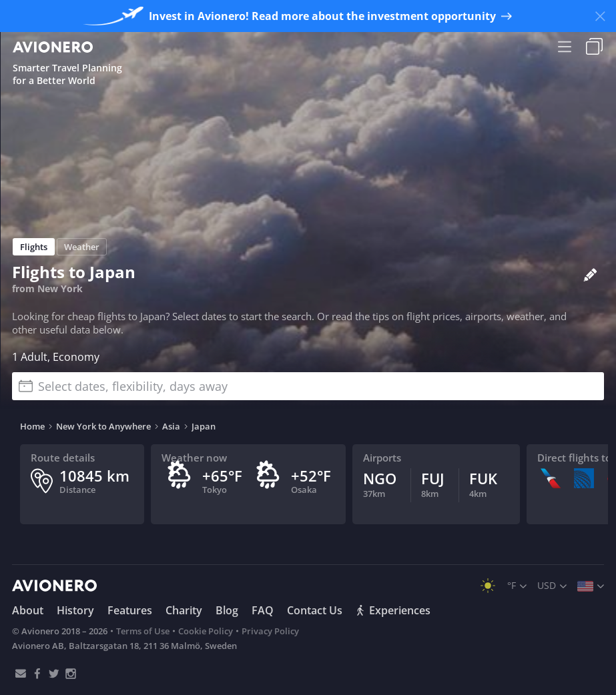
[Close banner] (600, 16)
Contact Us (315, 610)
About (28, 610)
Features (130, 610)
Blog (227, 610)
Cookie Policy (206, 631)
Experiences (393, 610)
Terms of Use (143, 631)
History (75, 610)
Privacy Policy (270, 631)
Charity (184, 610)
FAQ (263, 610)
